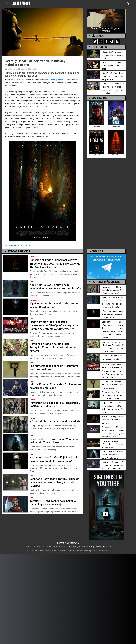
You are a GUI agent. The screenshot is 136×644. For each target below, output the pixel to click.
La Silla (108, 546)
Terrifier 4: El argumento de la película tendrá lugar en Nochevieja (55, 510)
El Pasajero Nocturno (80, 546)
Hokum (65, 546)
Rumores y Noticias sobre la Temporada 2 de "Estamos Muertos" (53, 412)
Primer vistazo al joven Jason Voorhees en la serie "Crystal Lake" (53, 448)
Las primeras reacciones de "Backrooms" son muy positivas (50, 375)
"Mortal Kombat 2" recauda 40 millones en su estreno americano (52, 393)
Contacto (71, 551)
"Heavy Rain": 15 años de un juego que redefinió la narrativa (113, 55)
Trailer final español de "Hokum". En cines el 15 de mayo (113, 420)
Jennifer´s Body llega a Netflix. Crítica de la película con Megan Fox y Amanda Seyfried (55, 490)
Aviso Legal (88, 551)
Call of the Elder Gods (50, 546)
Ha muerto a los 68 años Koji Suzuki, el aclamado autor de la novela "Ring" (54, 467)
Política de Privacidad (101, 551)
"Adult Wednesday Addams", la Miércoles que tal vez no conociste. (113, 85)
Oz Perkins (19, 246)
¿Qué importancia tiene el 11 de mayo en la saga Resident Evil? (55, 309)
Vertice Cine (11, 246)
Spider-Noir (97, 546)
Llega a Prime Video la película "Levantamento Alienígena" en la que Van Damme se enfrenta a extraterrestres (54, 331)
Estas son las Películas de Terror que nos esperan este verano (113, 395)
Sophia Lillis (27, 246)
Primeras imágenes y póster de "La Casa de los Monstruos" (113, 444)
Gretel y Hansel (57, 80)
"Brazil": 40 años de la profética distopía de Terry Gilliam (113, 75)
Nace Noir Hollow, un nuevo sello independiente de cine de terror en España (52, 288)
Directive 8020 (32, 546)
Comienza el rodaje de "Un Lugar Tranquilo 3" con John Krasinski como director (55, 354)
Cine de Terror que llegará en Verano (106, 30)
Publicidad (79, 551)
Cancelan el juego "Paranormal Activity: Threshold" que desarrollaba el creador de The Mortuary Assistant (54, 263)
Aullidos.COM (43, 551)
